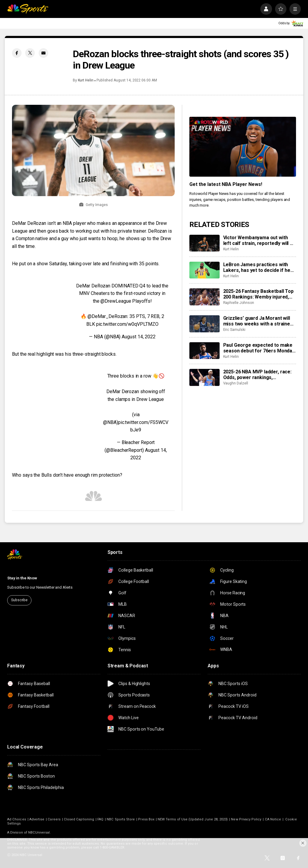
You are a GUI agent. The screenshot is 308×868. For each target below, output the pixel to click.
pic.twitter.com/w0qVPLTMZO (127, 324)
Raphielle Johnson (239, 303)
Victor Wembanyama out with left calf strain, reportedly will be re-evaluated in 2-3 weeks (259, 240)
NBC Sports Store (121, 819)
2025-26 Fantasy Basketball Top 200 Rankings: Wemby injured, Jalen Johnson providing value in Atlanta (259, 294)
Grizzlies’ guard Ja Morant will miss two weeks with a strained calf (258, 321)
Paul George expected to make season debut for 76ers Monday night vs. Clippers (259, 348)
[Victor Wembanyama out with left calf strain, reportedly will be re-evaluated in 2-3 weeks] (204, 243)
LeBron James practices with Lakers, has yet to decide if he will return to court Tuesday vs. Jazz (258, 267)
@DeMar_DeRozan (107, 316)
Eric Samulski (234, 330)
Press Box (146, 819)
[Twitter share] (30, 53)
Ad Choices (17, 819)
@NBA (110, 422)
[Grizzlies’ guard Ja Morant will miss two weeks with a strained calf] (204, 324)
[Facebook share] (17, 53)
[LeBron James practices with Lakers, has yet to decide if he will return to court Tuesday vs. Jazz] (204, 270)
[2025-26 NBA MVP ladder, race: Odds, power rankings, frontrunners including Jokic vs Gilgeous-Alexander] (204, 377)
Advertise (37, 819)
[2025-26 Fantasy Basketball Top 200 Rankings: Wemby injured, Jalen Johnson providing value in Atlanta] (204, 297)
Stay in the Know (22, 578)
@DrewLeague (116, 301)
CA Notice (273, 819)
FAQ (100, 819)
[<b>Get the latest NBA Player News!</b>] (243, 147)
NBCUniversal (39, 833)
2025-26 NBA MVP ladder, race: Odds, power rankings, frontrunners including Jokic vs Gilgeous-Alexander (258, 375)
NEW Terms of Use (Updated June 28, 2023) (193, 819)
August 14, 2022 (139, 337)
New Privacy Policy (246, 819)
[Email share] (43, 53)
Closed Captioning (79, 819)
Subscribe (19, 600)
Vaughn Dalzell (236, 383)
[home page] (28, 9)
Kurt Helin (86, 80)
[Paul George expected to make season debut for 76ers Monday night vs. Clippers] (204, 351)
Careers (54, 819)
